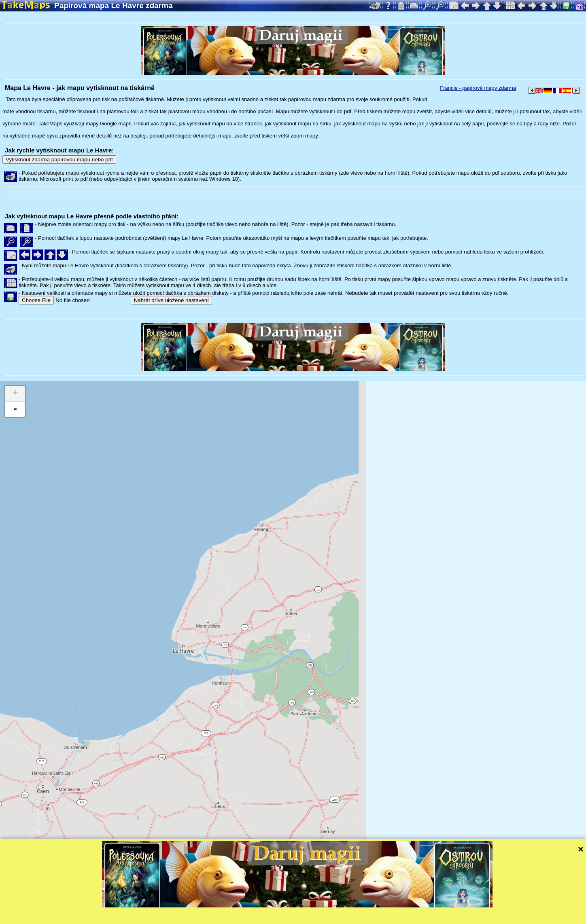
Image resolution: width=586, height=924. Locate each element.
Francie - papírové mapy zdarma (478, 88)
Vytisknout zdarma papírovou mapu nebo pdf (59, 160)
